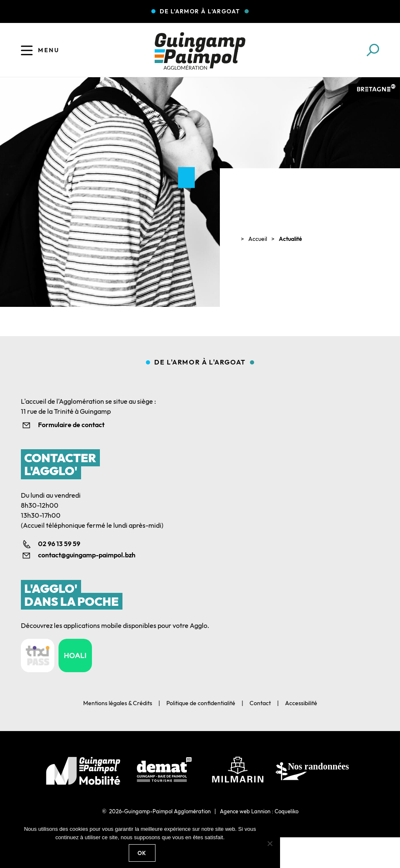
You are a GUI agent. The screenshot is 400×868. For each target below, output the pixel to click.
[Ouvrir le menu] (27, 50)
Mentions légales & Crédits (118, 703)
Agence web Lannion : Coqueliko (259, 811)
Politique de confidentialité (201, 703)
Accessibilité (301, 703)
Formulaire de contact (71, 425)
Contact (260, 703)
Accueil (258, 239)
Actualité (290, 239)
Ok (142, 853)
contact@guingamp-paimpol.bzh (87, 555)
